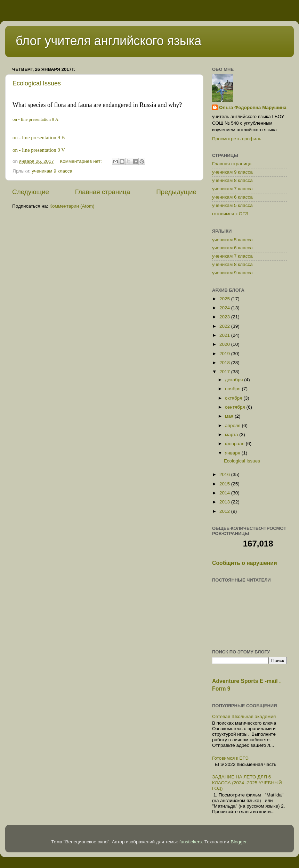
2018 (225, 363)
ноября (233, 389)
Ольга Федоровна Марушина (253, 107)
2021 (225, 335)
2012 (225, 511)
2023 (225, 317)
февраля (235, 444)
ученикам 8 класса (232, 180)
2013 (225, 502)
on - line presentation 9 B (39, 137)
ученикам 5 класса (232, 205)
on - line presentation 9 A (35, 119)
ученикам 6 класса (232, 197)
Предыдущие (176, 192)
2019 (225, 354)
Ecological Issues (37, 83)
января (233, 453)
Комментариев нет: (81, 161)
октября (234, 398)
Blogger (239, 842)
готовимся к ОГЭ (230, 214)
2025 (225, 299)
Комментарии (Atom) (72, 206)
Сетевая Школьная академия (244, 716)
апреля (233, 425)
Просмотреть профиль (237, 139)
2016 (225, 474)
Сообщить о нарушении (245, 563)
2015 (225, 484)
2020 (225, 344)
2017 (225, 372)
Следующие (31, 192)
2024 (225, 308)
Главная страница (103, 192)
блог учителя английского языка (108, 41)
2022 (225, 326)
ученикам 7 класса (232, 189)
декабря (235, 380)
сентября (236, 407)
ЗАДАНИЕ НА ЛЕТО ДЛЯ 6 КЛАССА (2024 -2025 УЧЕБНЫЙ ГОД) (247, 782)
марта (232, 435)
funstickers (191, 842)
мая (230, 416)
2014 (225, 493)
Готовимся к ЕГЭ (230, 758)
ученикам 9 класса (52, 171)
